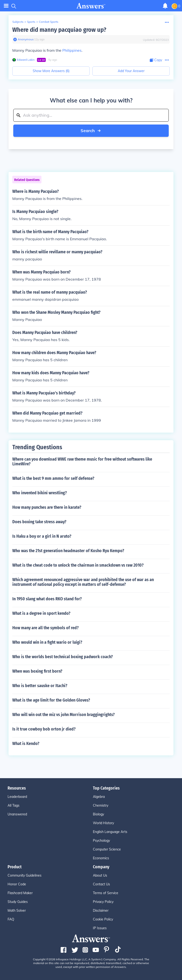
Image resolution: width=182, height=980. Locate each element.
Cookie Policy (103, 919)
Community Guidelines (25, 875)
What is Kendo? (26, 744)
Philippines (72, 50)
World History (103, 823)
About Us (100, 875)
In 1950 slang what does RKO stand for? (47, 599)
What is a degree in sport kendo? (41, 613)
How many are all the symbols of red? (45, 628)
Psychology (101, 841)
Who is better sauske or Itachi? (40, 686)
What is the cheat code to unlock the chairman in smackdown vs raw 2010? (78, 565)
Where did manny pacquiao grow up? (59, 30)
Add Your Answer (131, 71)
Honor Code (17, 884)
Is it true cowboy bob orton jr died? (44, 729)
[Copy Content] (156, 60)
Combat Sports (49, 22)
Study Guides (18, 902)
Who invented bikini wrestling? (40, 493)
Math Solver (17, 911)
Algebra (99, 797)
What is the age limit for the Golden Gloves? (51, 700)
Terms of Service (106, 893)
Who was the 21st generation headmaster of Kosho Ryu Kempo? (68, 551)
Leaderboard (17, 797)
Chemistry (101, 805)
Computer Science (107, 849)
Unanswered (17, 814)
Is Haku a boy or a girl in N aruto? (42, 536)
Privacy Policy (103, 902)
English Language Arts (110, 832)
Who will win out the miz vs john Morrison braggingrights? (64, 715)
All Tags (14, 805)
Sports (31, 22)
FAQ (11, 919)
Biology (98, 814)
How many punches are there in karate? (47, 507)
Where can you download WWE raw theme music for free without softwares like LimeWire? (82, 462)
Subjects (18, 22)
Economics (101, 858)
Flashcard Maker (20, 893)
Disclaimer (101, 911)
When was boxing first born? (37, 671)
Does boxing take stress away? (39, 522)
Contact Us (101, 884)
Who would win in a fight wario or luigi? (47, 642)
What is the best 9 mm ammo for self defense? (53, 478)
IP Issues (100, 928)
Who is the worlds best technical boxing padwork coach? (63, 657)
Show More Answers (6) (51, 71)
